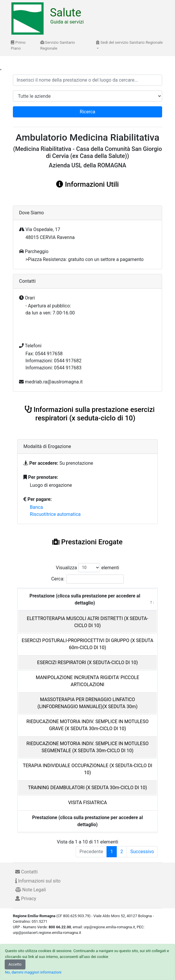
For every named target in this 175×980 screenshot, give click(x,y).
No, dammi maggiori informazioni (33, 972)
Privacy (26, 899)
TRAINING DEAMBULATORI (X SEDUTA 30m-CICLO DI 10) (88, 788)
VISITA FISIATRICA (88, 803)
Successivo (142, 852)
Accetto (15, 964)
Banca (36, 507)
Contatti (26, 872)
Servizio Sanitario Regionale (58, 45)
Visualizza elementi (88, 568)
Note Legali (31, 890)
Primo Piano (18, 45)
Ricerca (88, 112)
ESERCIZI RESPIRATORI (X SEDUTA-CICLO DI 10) (88, 662)
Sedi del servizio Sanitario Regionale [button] (129, 42)
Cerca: (88, 579)
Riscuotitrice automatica (55, 514)
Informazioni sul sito (38, 881)
